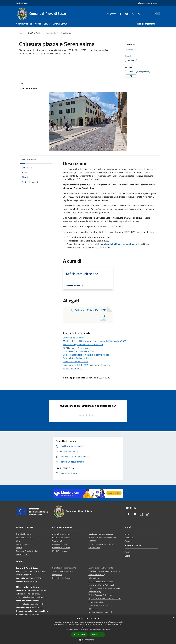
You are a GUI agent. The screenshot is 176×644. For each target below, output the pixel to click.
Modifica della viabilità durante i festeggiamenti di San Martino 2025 (95, 341)
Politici (19, 548)
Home (22, 33)
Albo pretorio (94, 578)
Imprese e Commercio (61, 544)
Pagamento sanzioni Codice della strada (105, 599)
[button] (88, 640)
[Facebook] (116, 13)
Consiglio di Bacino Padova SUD (102, 585)
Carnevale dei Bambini (73, 338)
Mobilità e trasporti (60, 551)
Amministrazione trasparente (101, 568)
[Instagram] (128, 13)
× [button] (173, 617)
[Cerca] (157, 14)
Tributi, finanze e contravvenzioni (102, 537)
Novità (30, 33)
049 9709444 (34, 614)
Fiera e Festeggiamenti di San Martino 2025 (83, 345)
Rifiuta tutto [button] (97, 634)
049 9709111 (37, 607)
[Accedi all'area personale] (148, 3)
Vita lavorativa (58, 541)
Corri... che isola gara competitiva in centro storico (86, 355)
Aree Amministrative (25, 537)
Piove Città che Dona (73, 368)
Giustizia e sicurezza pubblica (101, 534)
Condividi (131, 45)
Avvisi (127, 541)
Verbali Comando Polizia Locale (101, 595)
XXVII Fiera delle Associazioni (76, 348)
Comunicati (129, 537)
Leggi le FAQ (57, 575)
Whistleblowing (95, 592)
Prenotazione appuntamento (64, 568)
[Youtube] (122, 13)
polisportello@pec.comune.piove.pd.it (121, 244)
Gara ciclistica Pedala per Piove (77, 358)
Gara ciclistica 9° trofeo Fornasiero (79, 351)
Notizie (39, 33)
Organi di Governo (24, 534)
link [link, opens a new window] (109, 629)
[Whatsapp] (134, 13)
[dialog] (88, 629)
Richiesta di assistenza (62, 578)
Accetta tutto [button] (79, 634)
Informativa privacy (97, 602)
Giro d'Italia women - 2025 (75, 362)
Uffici (18, 541)
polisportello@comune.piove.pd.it (30, 604)
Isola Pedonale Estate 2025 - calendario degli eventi (87, 365)
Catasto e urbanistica (61, 548)
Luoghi (127, 556)
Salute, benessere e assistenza (101, 544)
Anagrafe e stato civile (62, 534)
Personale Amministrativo (27, 551)
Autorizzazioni (94, 548)
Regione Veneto (23, 3)
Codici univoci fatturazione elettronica (104, 588)
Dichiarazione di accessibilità (100, 612)
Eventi (127, 552)
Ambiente (93, 541)
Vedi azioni (131, 50)
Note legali (93, 609)
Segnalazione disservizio (62, 571)
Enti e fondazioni (23, 544)
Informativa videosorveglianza (101, 605)
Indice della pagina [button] (29, 159)
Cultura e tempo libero (62, 537)
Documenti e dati (23, 554)
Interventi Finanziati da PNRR (101, 581)
